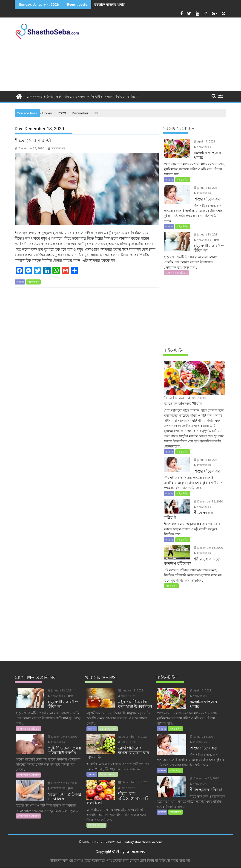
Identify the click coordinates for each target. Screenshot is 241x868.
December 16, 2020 (208, 548)
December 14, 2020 (133, 782)
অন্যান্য (109, 97)
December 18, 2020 (208, 501)
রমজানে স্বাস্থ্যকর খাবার (109, 4)
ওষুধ (59, 97)
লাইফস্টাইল (95, 97)
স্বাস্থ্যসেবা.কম (57, 148)
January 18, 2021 (206, 188)
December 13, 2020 (62, 783)
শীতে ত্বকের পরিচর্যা (33, 140)
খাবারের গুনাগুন (75, 97)
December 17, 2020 (62, 737)
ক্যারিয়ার (133, 97)
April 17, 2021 (204, 141)
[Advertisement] (162, 55)
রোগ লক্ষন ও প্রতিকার (40, 97)
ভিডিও (120, 97)
